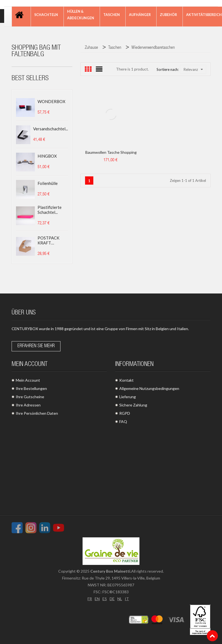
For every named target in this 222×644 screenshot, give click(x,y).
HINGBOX (47, 156)
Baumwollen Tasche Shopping (111, 152)
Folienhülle (48, 183)
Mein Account (28, 380)
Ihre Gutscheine (30, 397)
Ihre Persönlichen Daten (37, 413)
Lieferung (128, 397)
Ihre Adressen (28, 405)
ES (105, 599)
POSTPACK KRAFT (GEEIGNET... (50, 240)
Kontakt (126, 380)
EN (97, 599)
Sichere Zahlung (133, 405)
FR (90, 599)
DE (112, 599)
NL (120, 599)
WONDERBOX (51, 101)
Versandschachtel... (51, 129)
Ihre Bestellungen (31, 388)
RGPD (125, 413)
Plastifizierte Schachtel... (50, 210)
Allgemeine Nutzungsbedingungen (149, 388)
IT (127, 599)
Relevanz (193, 69)
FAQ (123, 421)
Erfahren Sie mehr (36, 346)
